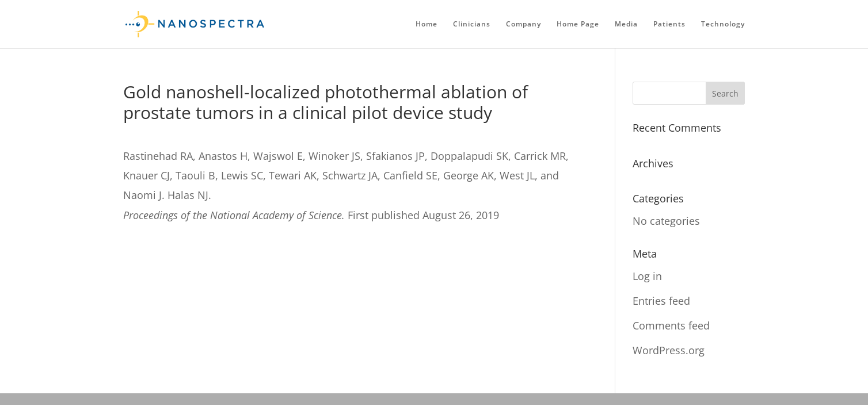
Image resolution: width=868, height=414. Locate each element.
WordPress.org (669, 350)
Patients (669, 24)
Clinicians (472, 24)
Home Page (578, 24)
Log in (647, 276)
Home (427, 24)
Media (626, 24)
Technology (723, 24)
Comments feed (671, 325)
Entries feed (661, 301)
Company (524, 24)
